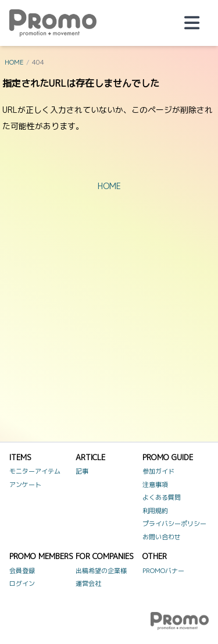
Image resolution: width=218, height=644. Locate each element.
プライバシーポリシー (174, 524)
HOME (14, 62)
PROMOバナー (163, 571)
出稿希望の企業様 (101, 571)
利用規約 (155, 511)
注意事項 (155, 485)
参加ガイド (158, 471)
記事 (82, 471)
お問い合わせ (162, 537)
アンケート (25, 485)
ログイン (22, 583)
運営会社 (88, 583)
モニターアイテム (35, 471)
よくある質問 (162, 497)
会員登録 (22, 571)
